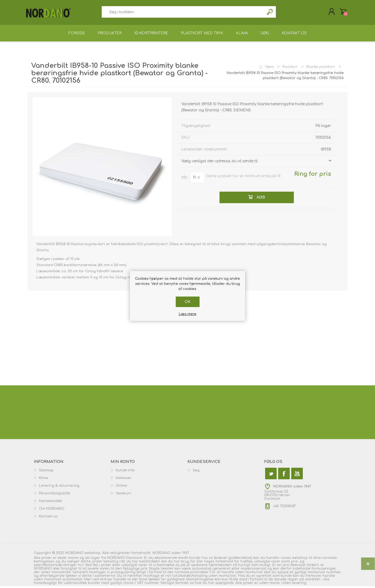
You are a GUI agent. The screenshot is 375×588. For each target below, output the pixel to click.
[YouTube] (297, 476)
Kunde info (125, 472)
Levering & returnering (59, 488)
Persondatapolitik (54, 495)
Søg (270, 13)
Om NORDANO (52, 511)
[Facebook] (284, 476)
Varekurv (342, 13)
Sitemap (46, 472)
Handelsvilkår (51, 503)
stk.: (185, 179)
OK (188, 302)
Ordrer (122, 488)
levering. (300, 585)
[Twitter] (271, 476)
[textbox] (183, 13)
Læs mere (188, 314)
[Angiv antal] (197, 179)
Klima (44, 480)
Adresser (124, 480)
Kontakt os (48, 518)
